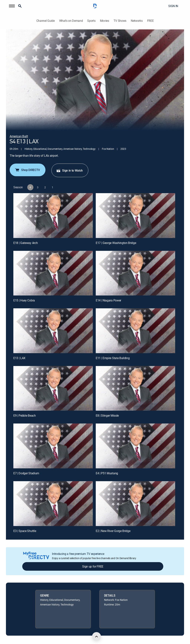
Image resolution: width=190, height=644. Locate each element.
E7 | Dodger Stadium (26, 473)
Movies (105, 21)
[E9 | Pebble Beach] (53, 388)
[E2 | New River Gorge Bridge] (135, 504)
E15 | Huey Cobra (24, 300)
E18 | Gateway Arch (26, 243)
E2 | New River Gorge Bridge (113, 531)
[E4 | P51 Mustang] (135, 446)
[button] (12, 6)
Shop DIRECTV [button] (27, 170)
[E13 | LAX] (53, 331)
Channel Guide (46, 21)
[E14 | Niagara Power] (135, 273)
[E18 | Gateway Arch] (53, 216)
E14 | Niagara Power (108, 300)
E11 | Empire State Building (113, 358)
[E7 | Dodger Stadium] (53, 446)
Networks (137, 21)
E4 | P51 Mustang (107, 473)
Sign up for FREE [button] (93, 566)
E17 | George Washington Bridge (116, 243)
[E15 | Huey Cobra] (53, 273)
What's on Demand (71, 21)
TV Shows (120, 21)
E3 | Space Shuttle (25, 531)
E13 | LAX (19, 358)
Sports (91, 21)
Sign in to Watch (69, 170)
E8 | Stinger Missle (107, 416)
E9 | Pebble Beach (25, 416)
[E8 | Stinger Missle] (135, 388)
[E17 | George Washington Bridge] (135, 216)
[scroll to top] (96, 637)
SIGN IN (173, 6)
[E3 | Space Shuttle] (53, 504)
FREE (150, 21)
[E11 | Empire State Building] (135, 331)
